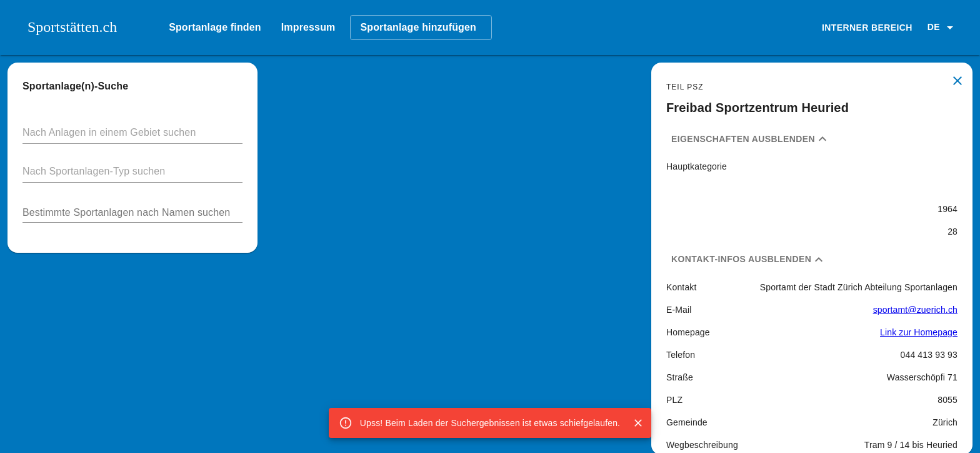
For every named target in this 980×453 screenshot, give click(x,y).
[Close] (638, 423)
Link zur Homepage (919, 332)
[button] (942, 28)
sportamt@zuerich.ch (915, 310)
